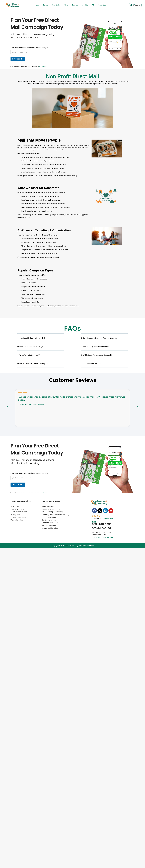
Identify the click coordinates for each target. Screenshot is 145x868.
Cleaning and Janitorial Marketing (56, 515)
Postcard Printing (17, 506)
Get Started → (18, 59)
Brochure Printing (17, 509)
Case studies (56, 5)
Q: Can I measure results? (91, 364)
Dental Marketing (49, 520)
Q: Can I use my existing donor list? (31, 338)
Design (45, 5)
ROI (93, 5)
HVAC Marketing (49, 506)
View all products (17, 520)
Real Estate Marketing (51, 525)
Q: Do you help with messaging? (30, 347)
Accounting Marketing (51, 509)
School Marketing (49, 517)
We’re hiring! (96, 537)
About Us (85, 5)
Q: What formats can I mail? (29, 355)
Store (66, 5)
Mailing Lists (15, 515)
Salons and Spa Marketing (52, 512)
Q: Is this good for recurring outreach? (96, 355)
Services (75, 5)
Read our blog (108, 537)
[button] (41, 339)
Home (37, 5)
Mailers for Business (18, 517)
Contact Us (102, 5)
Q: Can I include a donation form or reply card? (100, 338)
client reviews (109, 518)
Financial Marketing (50, 523)
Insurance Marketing (50, 528)
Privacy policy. (43, 66)
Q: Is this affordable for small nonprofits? (34, 364)
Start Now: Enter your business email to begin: (30, 48)
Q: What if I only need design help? (95, 347)
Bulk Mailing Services (19, 512)
